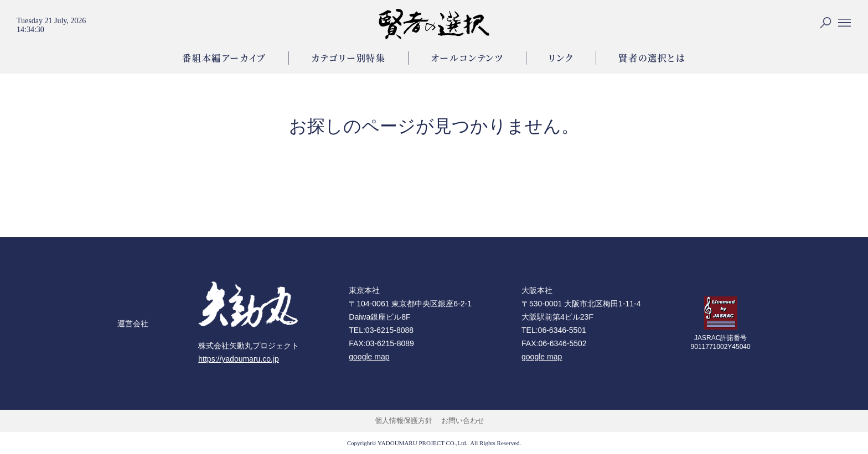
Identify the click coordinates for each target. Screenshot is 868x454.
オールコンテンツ (467, 58)
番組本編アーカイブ (224, 58)
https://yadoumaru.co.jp (239, 359)
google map (369, 357)
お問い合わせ (463, 421)
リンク (561, 58)
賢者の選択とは (652, 58)
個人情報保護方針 (404, 421)
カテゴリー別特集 (348, 58)
